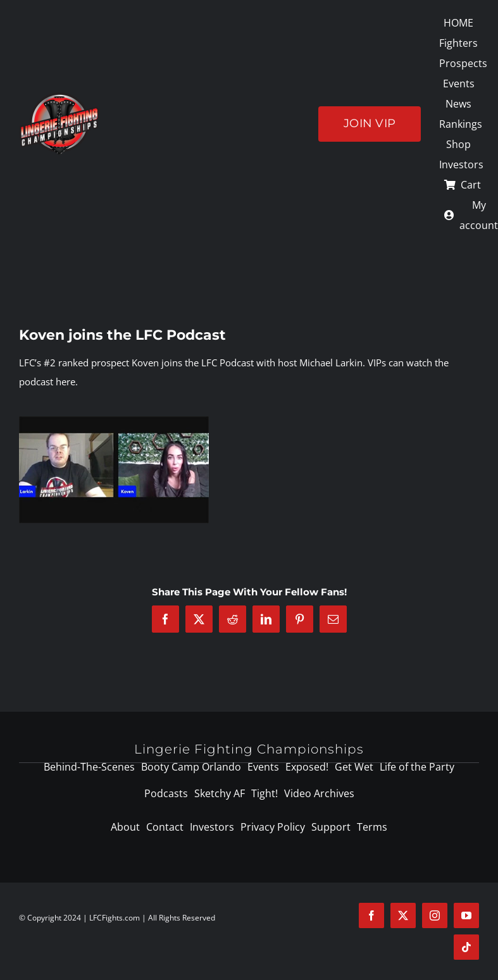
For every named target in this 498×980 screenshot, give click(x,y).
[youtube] (466, 915)
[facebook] (371, 915)
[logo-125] (59, 97)
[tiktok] (466, 947)
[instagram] (435, 915)
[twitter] (403, 915)
